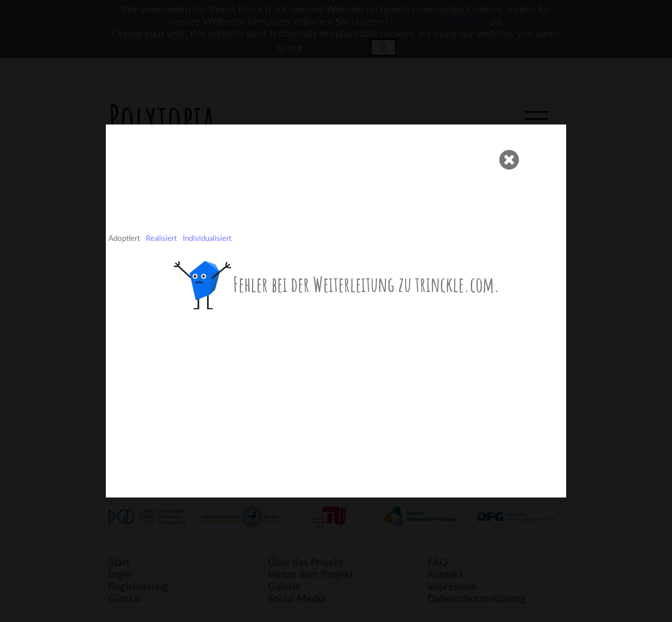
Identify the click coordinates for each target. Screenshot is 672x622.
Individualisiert (207, 238)
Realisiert (161, 238)
